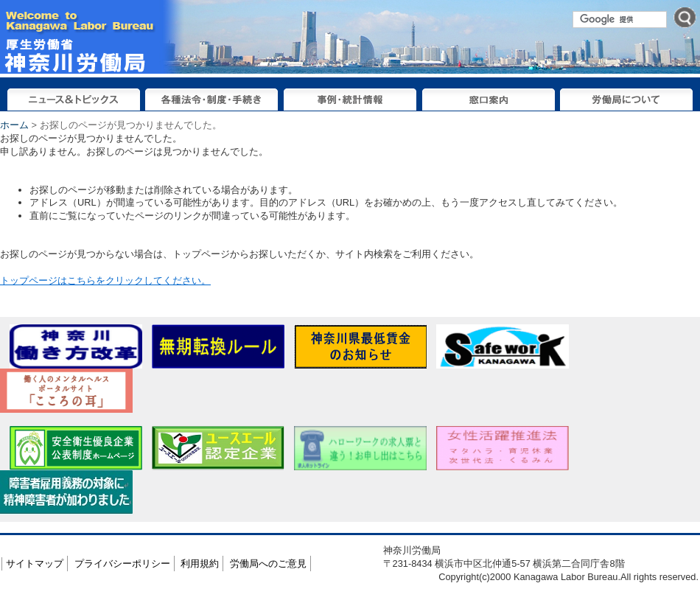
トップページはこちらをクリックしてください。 (105, 280)
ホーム (14, 125)
